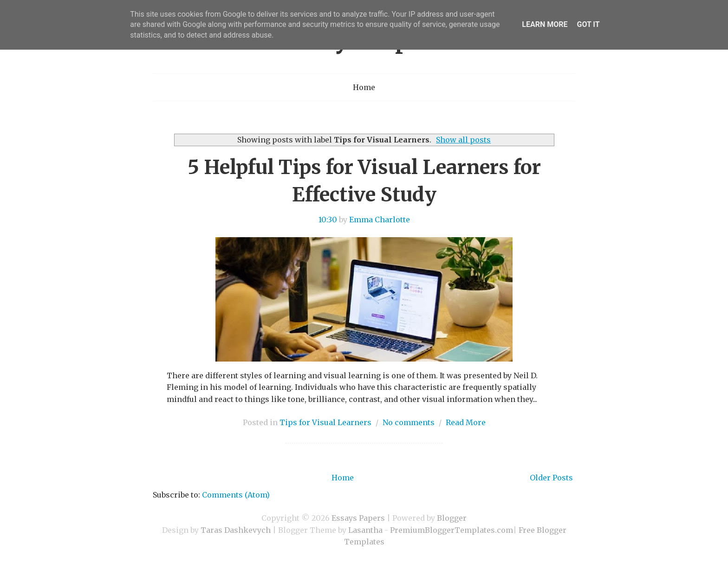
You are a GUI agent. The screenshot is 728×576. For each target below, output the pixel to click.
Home (364, 87)
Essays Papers (358, 518)
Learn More (545, 24)
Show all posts (463, 140)
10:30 (328, 220)
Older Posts (551, 478)
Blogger (452, 518)
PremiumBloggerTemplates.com (452, 530)
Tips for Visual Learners (325, 422)
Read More (466, 422)
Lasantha (365, 530)
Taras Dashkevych (236, 530)
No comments (409, 422)
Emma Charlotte (380, 220)
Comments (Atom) (236, 495)
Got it (588, 24)
